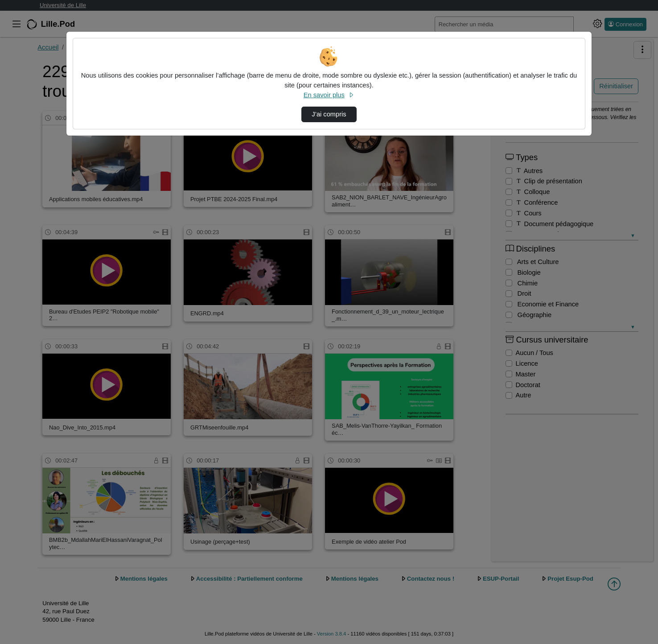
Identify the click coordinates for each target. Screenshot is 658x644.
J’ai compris (329, 114)
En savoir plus (329, 95)
